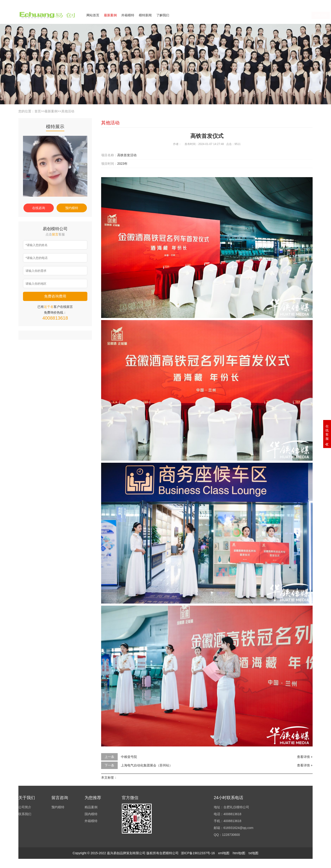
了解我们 (163, 15)
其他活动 (68, 111)
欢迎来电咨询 (304, 3)
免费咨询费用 (55, 296)
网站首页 (93, 15)
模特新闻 (145, 15)
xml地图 (224, 853)
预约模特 (72, 208)
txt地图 (253, 853)
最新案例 (110, 15)
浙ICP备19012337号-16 (198, 853)
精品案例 (91, 807)
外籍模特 (128, 15)
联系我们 (285, 3)
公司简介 (268, 3)
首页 (38, 111)
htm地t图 (239, 853)
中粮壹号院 (129, 757)
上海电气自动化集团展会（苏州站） (147, 765)
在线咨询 (267, 15)
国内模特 (91, 814)
